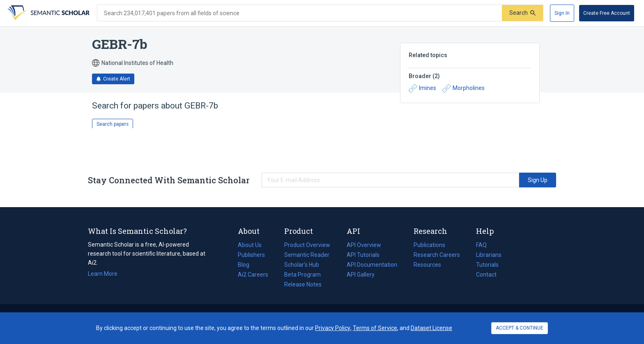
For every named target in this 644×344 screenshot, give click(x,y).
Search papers (113, 124)
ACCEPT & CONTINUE (520, 328)
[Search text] (300, 13)
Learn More (103, 274)
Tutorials (487, 265)
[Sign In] (562, 13)
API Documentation (372, 265)
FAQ (481, 245)
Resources (427, 265)
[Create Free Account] (607, 13)
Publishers (251, 255)
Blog (247, 265)
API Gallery (361, 275)
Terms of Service (375, 328)
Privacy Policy (333, 328)
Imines (422, 88)
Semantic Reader (307, 255)
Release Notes (303, 284)
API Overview (364, 245)
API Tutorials (363, 255)
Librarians (489, 255)
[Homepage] (48, 13)
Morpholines (463, 88)
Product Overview (307, 245)
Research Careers (437, 255)
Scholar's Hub (302, 265)
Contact (486, 275)
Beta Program (302, 275)
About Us (250, 245)
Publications (429, 245)
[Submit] (522, 13)
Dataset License (431, 328)
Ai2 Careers (253, 275)
